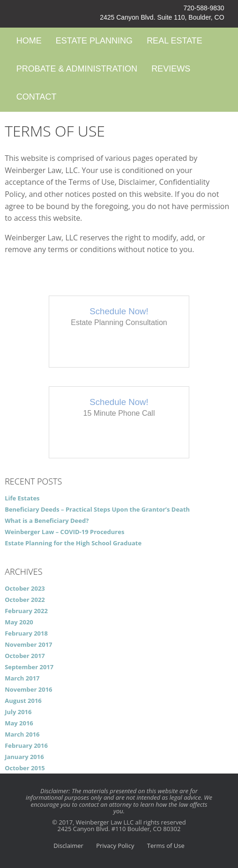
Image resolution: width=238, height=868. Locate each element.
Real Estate (175, 41)
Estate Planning (94, 41)
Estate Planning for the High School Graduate (73, 543)
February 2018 (26, 633)
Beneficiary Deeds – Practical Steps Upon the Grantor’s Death (97, 509)
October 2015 (25, 768)
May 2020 (19, 622)
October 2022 (25, 600)
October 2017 (25, 656)
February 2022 (26, 611)
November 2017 (28, 644)
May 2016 (19, 723)
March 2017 (22, 678)
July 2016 (18, 712)
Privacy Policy (115, 846)
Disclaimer (68, 846)
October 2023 (25, 588)
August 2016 (23, 701)
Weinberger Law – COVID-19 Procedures (64, 532)
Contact (37, 97)
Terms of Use (166, 846)
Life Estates (22, 498)
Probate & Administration (77, 69)
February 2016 (26, 745)
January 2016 (24, 757)
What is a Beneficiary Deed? (47, 521)
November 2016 (28, 689)
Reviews (171, 69)
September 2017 (29, 667)
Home (29, 41)
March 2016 (22, 734)
